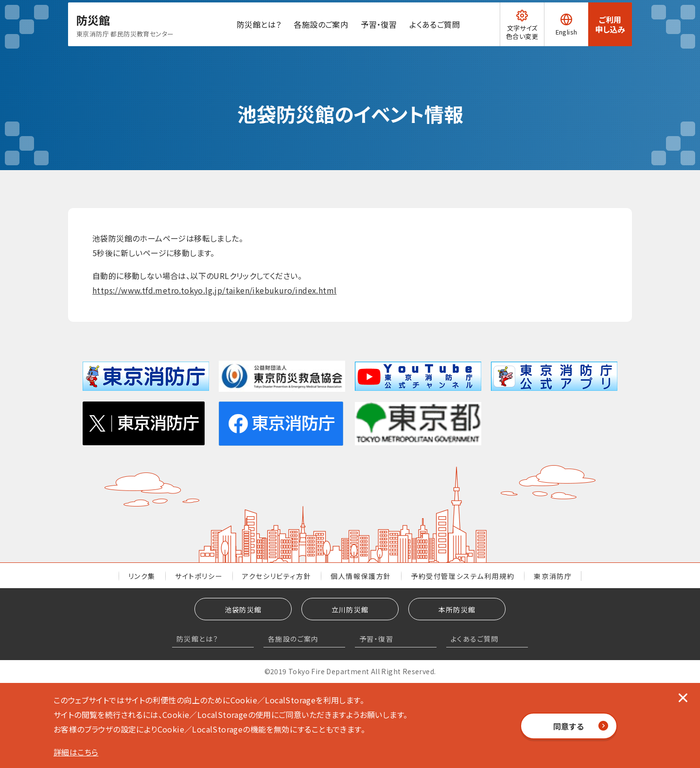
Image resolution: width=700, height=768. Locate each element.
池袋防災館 (243, 610)
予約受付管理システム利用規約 (463, 576)
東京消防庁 (553, 576)
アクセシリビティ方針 (277, 576)
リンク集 (142, 576)
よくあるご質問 (426, 36)
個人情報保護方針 (361, 576)
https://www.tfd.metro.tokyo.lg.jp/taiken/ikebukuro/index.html (214, 290)
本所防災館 (457, 610)
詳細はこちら (76, 752)
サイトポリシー (199, 576)
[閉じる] (683, 698)
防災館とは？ (250, 36)
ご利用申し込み (610, 36)
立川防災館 (350, 610)
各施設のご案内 (313, 36)
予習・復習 (370, 36)
